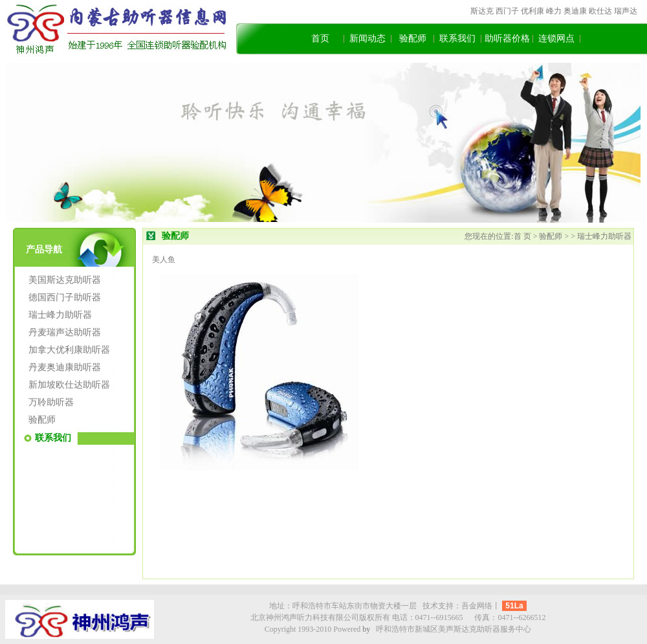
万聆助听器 (51, 402)
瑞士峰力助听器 (60, 315)
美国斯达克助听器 (65, 280)
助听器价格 (507, 39)
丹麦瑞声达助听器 (65, 332)
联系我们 (457, 39)
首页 (320, 39)
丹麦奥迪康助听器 (65, 367)
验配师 (413, 39)
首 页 (523, 236)
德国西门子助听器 (65, 297)
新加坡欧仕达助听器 (69, 385)
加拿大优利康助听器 (69, 350)
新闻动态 (367, 39)
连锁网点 (556, 39)
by (366, 629)
